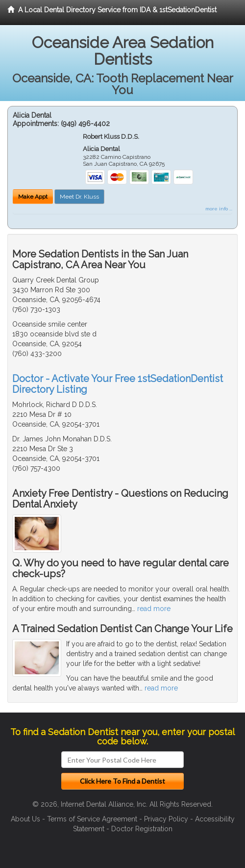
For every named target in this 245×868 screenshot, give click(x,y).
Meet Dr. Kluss (79, 197)
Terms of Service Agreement (92, 819)
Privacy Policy (166, 819)
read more (154, 609)
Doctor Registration (142, 829)
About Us (25, 819)
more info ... (219, 209)
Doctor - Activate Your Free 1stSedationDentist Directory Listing (118, 384)
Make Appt (33, 197)
